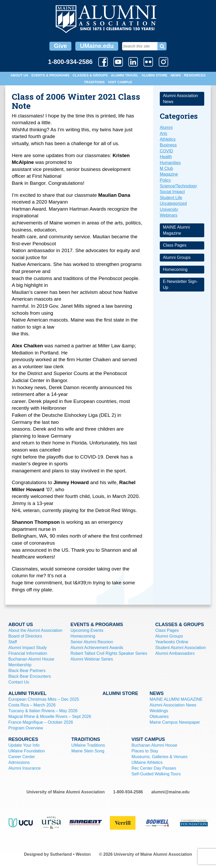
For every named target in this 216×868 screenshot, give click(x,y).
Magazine (169, 174)
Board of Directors (25, 636)
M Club (166, 168)
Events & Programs (50, 75)
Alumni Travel (125, 75)
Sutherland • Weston (70, 854)
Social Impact (172, 192)
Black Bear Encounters (30, 676)
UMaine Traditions (88, 745)
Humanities (170, 163)
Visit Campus (120, 82)
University (169, 209)
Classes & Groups (90, 75)
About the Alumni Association (35, 630)
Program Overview (26, 728)
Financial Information (28, 653)
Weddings (159, 711)
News (176, 75)
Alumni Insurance (25, 768)
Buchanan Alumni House (31, 659)
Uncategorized (173, 203)
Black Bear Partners (27, 671)
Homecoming (175, 269)
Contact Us (19, 682)
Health (166, 157)
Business (168, 145)
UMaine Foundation (27, 751)
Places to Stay (145, 751)
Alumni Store (155, 75)
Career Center (22, 757)
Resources (195, 75)
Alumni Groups (177, 257)
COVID (166, 151)
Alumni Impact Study (28, 648)
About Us (19, 75)
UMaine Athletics (147, 762)
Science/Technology (178, 186)
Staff (13, 642)
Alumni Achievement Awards (97, 648)
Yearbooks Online (172, 642)
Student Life (171, 198)
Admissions (19, 762)
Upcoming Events (87, 630)
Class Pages (175, 245)
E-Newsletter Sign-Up (180, 284)
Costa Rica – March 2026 (32, 705)
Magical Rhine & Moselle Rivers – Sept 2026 (50, 717)
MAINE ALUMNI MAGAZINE (176, 699)
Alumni (166, 127)
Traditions (94, 82)
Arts (163, 133)
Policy (165, 180)
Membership (20, 665)
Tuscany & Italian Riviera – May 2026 (43, 711)
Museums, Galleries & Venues (160, 757)
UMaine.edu (97, 46)
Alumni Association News (180, 99)
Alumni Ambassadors (175, 653)
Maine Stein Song (88, 751)
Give (60, 46)
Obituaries (159, 717)
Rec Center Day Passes (154, 768)
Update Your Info (24, 745)
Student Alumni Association (181, 648)
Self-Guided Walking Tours (156, 774)
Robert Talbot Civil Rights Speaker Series (109, 653)
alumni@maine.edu (170, 792)
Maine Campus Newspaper (175, 722)
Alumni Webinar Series (92, 659)
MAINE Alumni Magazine (176, 230)
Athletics (168, 139)
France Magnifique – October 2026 (41, 722)
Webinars (169, 215)
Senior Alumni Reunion (92, 642)
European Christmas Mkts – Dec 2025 (44, 699)
